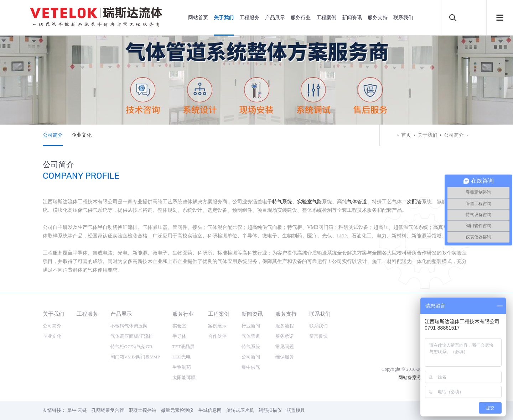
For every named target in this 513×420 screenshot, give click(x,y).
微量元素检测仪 (177, 410)
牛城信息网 (210, 410)
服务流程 (285, 326)
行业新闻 (251, 326)
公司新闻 (251, 357)
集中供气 (251, 367)
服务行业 (301, 18)
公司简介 (53, 135)
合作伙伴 (217, 336)
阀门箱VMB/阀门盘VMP (135, 357)
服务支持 (378, 18)
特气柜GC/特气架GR (131, 346)
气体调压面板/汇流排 (132, 336)
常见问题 (285, 346)
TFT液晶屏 (183, 346)
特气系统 (282, 202)
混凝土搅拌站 (142, 410)
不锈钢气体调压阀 (129, 326)
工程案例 (326, 18)
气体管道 (357, 202)
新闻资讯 (352, 18)
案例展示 (217, 326)
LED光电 (182, 357)
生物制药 (182, 367)
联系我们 (403, 18)
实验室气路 (310, 202)
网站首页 (198, 18)
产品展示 (275, 18)
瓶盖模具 (296, 410)
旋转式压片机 (240, 410)
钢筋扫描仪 (270, 410)
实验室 (179, 326)
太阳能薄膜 (184, 377)
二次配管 (412, 202)
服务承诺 (285, 336)
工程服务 (249, 18)
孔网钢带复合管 (108, 410)
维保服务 (285, 357)
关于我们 (224, 18)
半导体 (179, 336)
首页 (406, 135)
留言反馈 (318, 336)
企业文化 (82, 135)
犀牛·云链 (77, 410)
